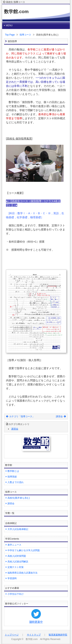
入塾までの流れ (16, 482)
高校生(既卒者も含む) (19, 498)
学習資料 (12, 578)
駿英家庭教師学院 (58, 635)
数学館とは (13, 471)
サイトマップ (34, 635)
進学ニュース (14, 545)
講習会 (61, 416)
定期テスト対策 (16, 567)
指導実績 (12, 477)
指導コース (25, 35)
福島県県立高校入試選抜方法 (22, 573)
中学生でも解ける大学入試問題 (24, 550)
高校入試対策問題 (17, 556)
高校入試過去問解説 (18, 562)
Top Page (10, 35)
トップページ (12, 635)
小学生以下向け (16, 594)
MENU (9, 25)
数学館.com (16, 11)
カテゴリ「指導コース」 (20, 416)
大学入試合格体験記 (18, 529)
